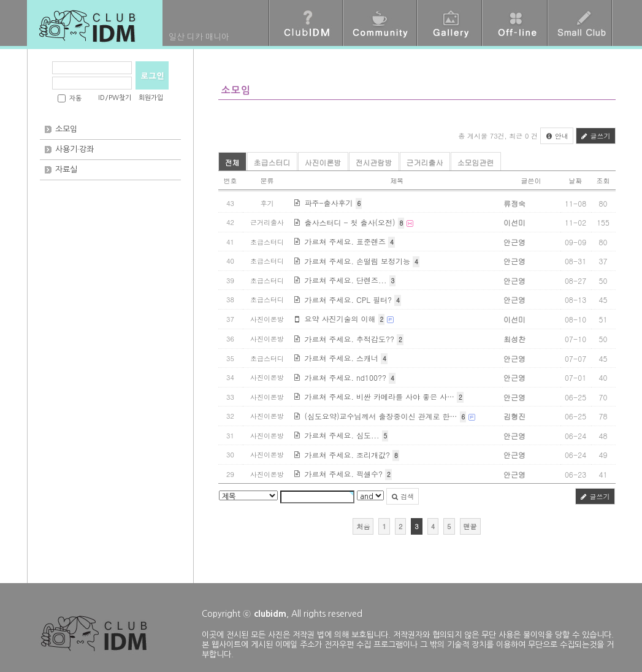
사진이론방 (323, 162)
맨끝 (470, 526)
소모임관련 (476, 162)
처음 (363, 526)
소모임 (66, 129)
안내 (557, 136)
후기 (267, 203)
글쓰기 (596, 136)
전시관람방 (374, 162)
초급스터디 (272, 162)
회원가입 (151, 98)
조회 (603, 181)
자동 (75, 98)
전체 (232, 162)
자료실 (66, 170)
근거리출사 (425, 162)
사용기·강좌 (75, 149)
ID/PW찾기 (115, 98)
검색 (403, 496)
